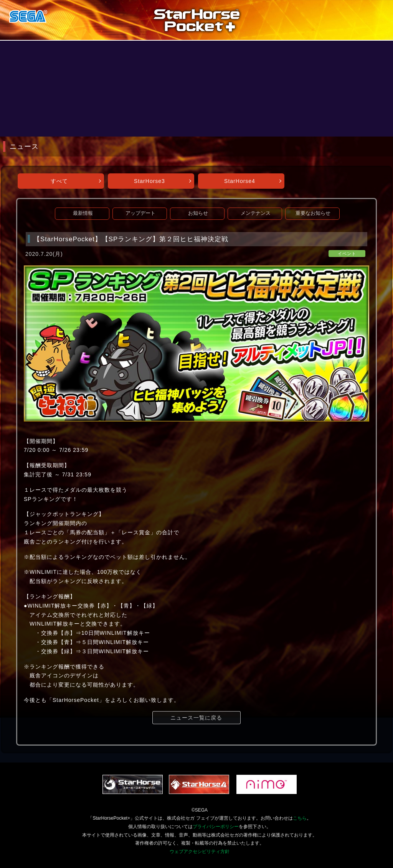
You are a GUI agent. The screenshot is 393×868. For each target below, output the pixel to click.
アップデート (140, 213)
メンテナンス (256, 213)
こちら (300, 818)
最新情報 (83, 213)
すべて (59, 181)
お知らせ (198, 213)
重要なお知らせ (313, 213)
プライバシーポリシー (216, 827)
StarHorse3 (149, 181)
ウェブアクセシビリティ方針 (200, 852)
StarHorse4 (240, 181)
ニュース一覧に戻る (196, 718)
